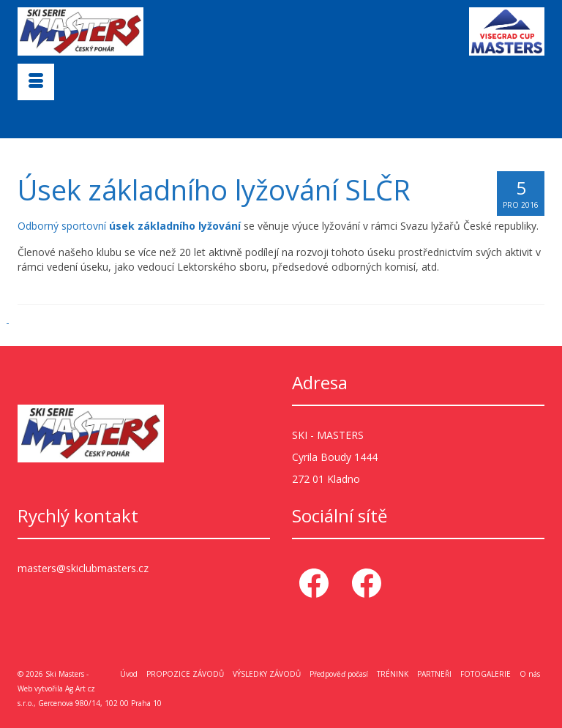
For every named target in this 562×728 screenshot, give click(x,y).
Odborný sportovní (129, 226)
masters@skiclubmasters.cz (83, 568)
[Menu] (36, 82)
